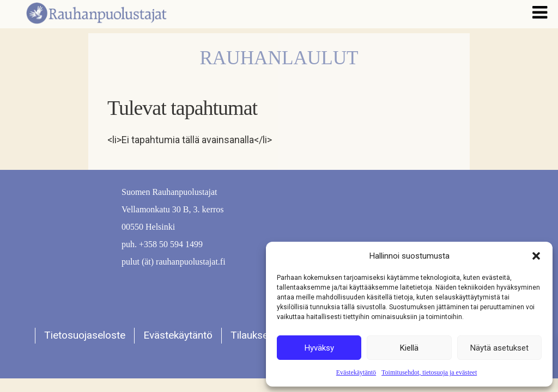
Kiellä (409, 348)
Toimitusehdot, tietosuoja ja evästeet (429, 372)
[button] (536, 256)
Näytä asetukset (499, 348)
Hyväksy (319, 348)
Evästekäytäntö (356, 372)
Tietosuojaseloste (85, 335)
